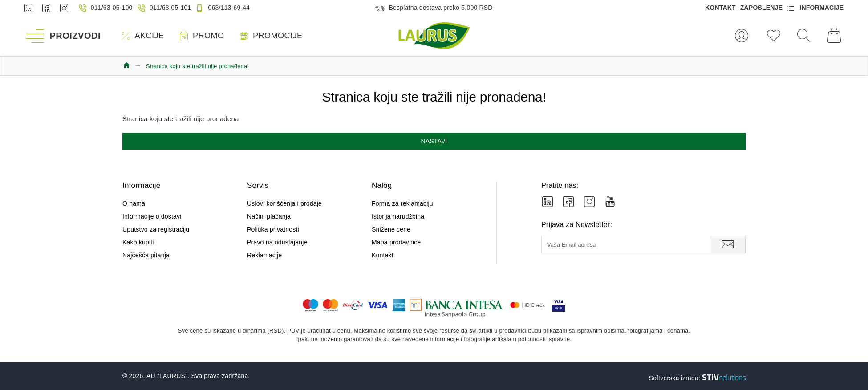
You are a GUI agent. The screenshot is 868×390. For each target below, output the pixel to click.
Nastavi (434, 141)
